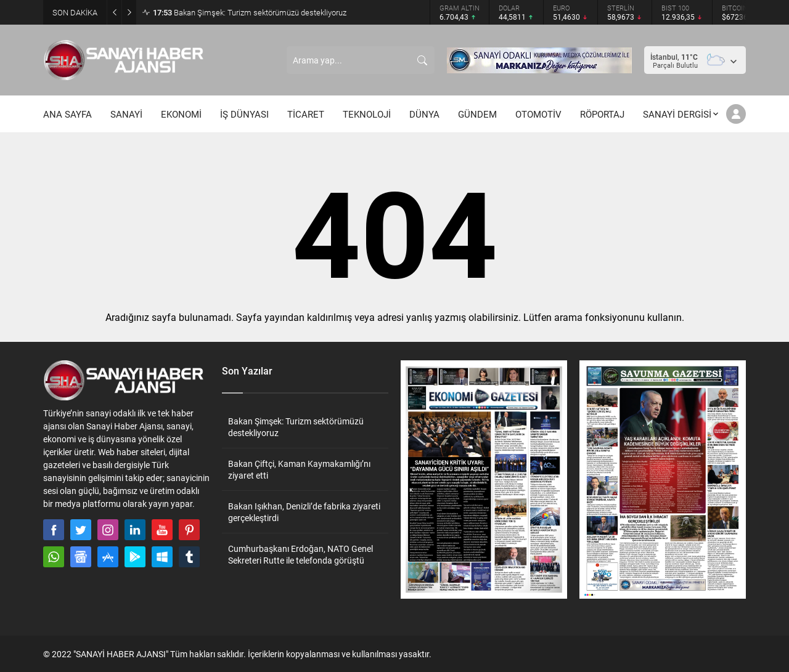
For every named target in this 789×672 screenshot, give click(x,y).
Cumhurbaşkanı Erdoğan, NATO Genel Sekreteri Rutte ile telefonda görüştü (300, 554)
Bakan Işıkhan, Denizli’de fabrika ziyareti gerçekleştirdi (304, 512)
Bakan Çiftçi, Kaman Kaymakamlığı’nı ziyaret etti (299, 469)
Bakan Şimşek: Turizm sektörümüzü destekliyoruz (250, 12)
